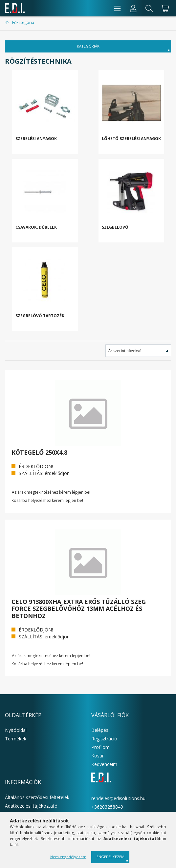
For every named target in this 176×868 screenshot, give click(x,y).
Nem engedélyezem (68, 857)
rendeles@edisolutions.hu (118, 798)
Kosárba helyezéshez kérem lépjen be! (47, 501)
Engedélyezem (110, 857)
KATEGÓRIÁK (88, 46)
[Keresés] (149, 8)
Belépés (100, 730)
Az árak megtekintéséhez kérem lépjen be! (51, 492)
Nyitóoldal (16, 730)
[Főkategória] (20, 22)
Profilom (100, 747)
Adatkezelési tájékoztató (31, 806)
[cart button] (164, 8)
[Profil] (133, 8)
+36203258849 (107, 807)
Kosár (98, 756)
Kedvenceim (104, 764)
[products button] (118, 8)
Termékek (16, 739)
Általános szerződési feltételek (37, 797)
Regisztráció (104, 739)
